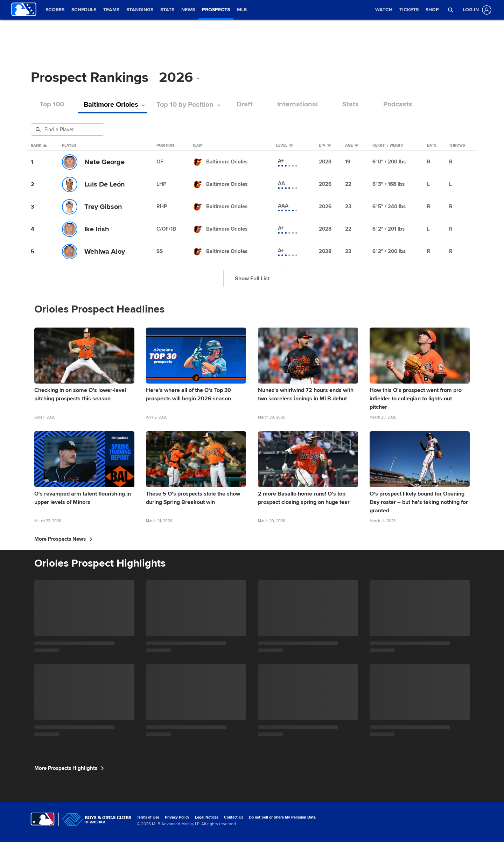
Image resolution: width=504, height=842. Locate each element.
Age (352, 146)
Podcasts (393, 104)
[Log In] (476, 10)
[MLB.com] (43, 819)
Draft (240, 104)
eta (325, 146)
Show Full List (252, 279)
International (293, 104)
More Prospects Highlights (69, 768)
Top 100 (52, 104)
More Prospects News (63, 539)
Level (285, 146)
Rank (39, 146)
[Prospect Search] (68, 129)
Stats (346, 104)
